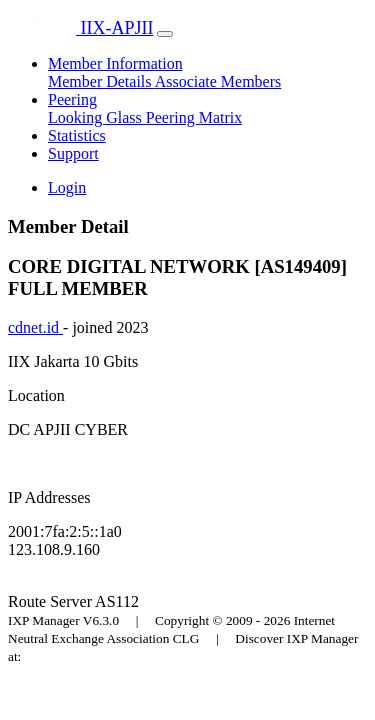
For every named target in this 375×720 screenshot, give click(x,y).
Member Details (101, 81)
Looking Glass (97, 117)
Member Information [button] (115, 63)
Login (67, 187)
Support (73, 153)
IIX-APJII (80, 28)
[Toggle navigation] (165, 34)
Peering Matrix (194, 117)
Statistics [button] (77, 135)
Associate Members (218, 81)
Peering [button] (72, 99)
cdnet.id (35, 327)
